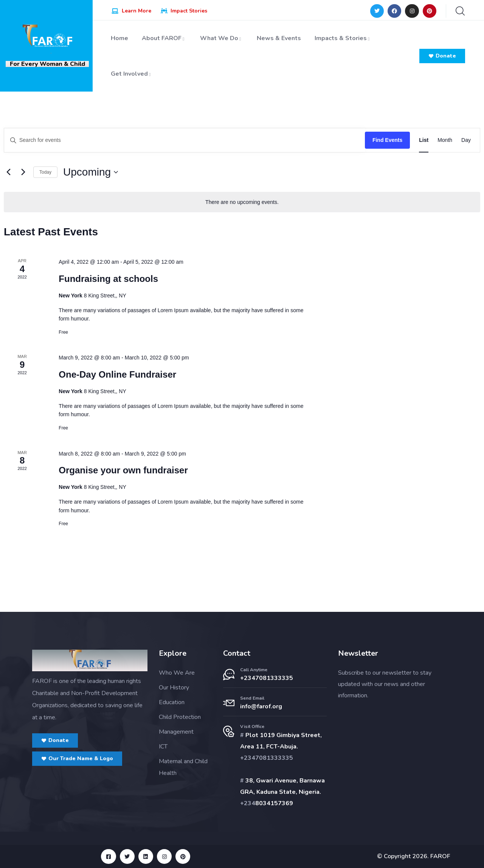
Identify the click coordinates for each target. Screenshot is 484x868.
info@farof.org (261, 706)
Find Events (387, 140)
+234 (248, 803)
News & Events (279, 38)
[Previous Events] (8, 172)
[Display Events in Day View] (466, 140)
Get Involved (132, 74)
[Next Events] (23, 172)
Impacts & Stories (343, 38)
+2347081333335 (267, 678)
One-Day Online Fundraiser (117, 374)
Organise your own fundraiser (123, 470)
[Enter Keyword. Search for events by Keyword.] (185, 140)
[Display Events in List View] (424, 140)
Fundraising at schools (108, 279)
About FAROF (164, 38)
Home (119, 38)
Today (45, 172)
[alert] (242, 202)
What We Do (222, 38)
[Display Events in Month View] (445, 140)
